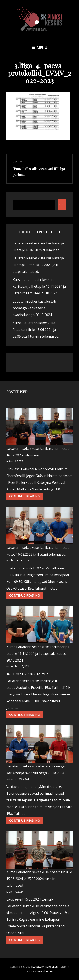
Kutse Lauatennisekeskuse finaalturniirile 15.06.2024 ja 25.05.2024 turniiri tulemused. (36, 330)
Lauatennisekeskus (45, 967)
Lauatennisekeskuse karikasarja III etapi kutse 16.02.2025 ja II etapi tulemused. (38, 265)
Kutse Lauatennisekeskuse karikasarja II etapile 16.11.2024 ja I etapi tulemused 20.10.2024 (39, 286)
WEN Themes (45, 971)
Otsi (62, 204)
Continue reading (26, 497)
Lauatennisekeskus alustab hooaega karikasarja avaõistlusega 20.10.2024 (34, 308)
